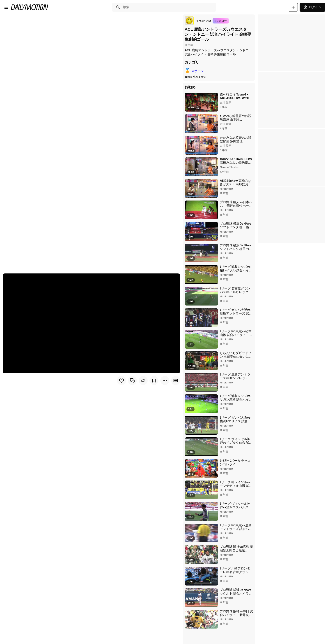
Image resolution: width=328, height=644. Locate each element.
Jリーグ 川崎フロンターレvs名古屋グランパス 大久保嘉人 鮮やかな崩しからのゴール (236, 580)
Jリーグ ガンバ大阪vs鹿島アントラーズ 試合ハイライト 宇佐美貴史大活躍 (236, 316)
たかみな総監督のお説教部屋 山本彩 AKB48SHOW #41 (235, 118)
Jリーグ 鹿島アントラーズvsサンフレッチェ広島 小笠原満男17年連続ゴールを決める (236, 382)
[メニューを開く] (6, 7)
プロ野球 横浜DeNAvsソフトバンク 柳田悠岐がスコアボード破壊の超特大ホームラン (235, 228)
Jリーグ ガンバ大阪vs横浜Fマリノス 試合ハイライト (236, 426)
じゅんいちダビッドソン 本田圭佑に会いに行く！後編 (235, 360)
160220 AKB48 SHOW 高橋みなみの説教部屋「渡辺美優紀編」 (235, 162)
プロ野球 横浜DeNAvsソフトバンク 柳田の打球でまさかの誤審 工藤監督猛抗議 (235, 250)
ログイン (312, 7)
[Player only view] (174, 380)
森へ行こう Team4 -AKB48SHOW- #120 (234, 96)
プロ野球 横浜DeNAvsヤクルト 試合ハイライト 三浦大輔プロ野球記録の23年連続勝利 (235, 602)
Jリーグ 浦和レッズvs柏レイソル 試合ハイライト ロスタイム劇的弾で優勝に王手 (236, 272)
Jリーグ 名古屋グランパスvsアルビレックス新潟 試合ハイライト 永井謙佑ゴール (236, 294)
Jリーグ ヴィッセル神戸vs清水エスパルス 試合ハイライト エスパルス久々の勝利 (236, 514)
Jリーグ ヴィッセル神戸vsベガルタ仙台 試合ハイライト (236, 448)
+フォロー (219, 21)
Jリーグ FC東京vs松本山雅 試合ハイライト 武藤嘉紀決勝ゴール (235, 338)
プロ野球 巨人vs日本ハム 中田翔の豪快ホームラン (235, 206)
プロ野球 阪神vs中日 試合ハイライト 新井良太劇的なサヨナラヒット (235, 624)
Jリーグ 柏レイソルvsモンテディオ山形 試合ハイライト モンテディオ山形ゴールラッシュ (236, 492)
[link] (196, 21)
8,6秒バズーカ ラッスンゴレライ (236, 470)
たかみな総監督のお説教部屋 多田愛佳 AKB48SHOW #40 (235, 140)
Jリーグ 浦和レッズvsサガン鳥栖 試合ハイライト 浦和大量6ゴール (236, 404)
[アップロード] (293, 7)
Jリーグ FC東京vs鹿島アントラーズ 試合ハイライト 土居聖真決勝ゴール (235, 536)
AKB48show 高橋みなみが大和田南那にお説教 (235, 184)
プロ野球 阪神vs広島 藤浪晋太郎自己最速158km (235, 558)
